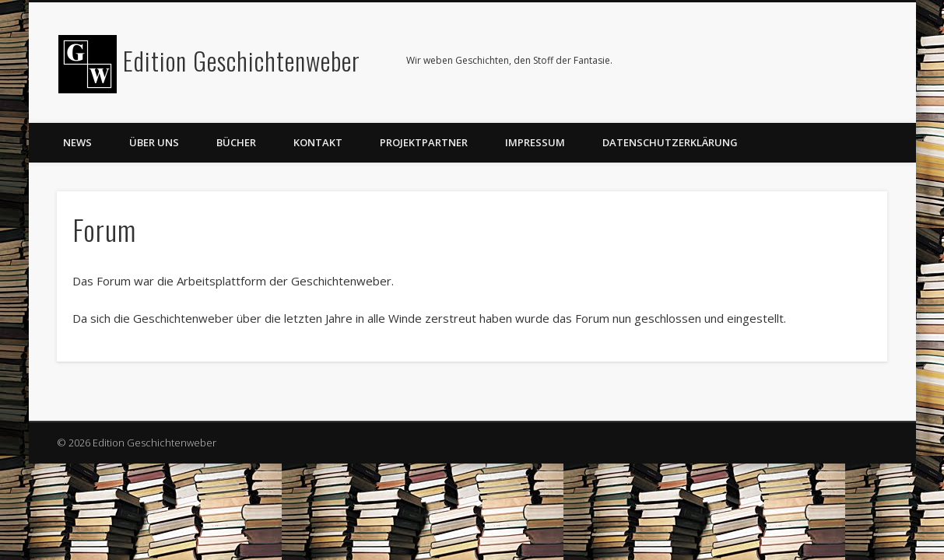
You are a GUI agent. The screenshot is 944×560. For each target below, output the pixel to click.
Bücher (236, 142)
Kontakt (318, 142)
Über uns (154, 142)
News (77, 142)
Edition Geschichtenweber (242, 60)
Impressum (535, 142)
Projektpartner (424, 142)
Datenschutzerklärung (670, 142)
